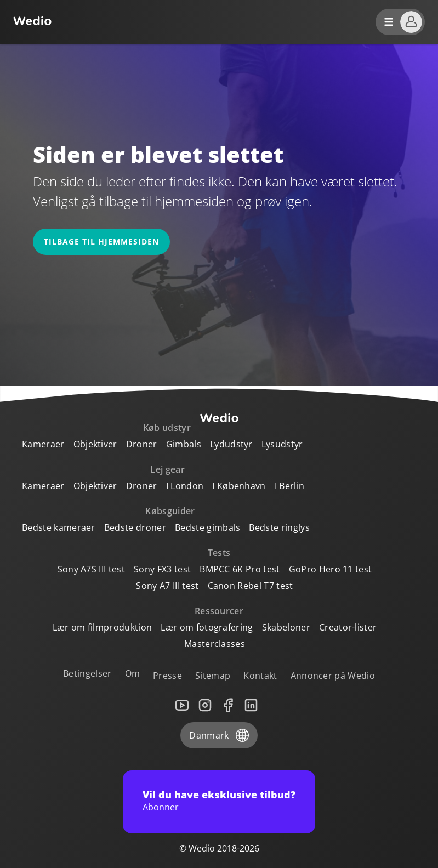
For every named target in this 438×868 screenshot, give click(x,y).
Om (133, 673)
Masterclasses (215, 644)
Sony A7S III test (91, 569)
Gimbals (184, 444)
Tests (219, 553)
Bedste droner (135, 527)
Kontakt (260, 676)
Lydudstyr (231, 444)
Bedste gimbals (207, 527)
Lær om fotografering (207, 627)
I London (185, 486)
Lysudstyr (282, 444)
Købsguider (170, 511)
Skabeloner (286, 627)
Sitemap (213, 676)
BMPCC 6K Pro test (240, 569)
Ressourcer (219, 611)
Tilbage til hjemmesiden (101, 242)
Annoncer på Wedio (333, 676)
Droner (142, 444)
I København (239, 486)
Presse (167, 676)
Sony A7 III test (167, 586)
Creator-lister (348, 627)
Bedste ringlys (279, 527)
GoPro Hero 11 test (331, 569)
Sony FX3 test (162, 569)
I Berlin (290, 486)
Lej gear (167, 469)
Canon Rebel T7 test (251, 586)
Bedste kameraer (59, 527)
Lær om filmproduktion (103, 627)
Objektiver (95, 444)
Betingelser (87, 673)
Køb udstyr (167, 428)
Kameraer (43, 444)
